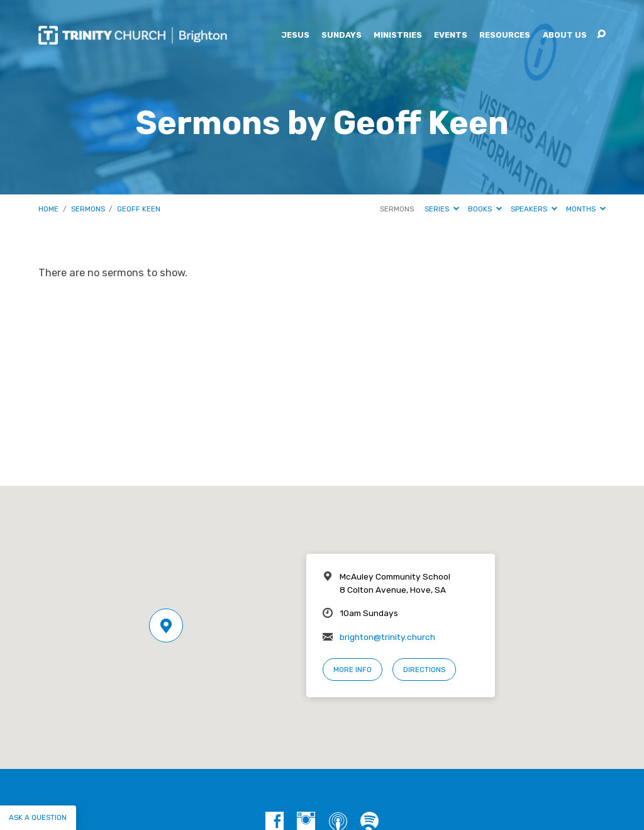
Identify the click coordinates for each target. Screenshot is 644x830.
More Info (353, 670)
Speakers (534, 209)
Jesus (295, 36)
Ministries (398, 36)
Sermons (88, 209)
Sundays (341, 36)
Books (485, 209)
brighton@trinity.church (387, 637)
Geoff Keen (139, 209)
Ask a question (38, 817)
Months (586, 209)
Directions (424, 670)
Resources (505, 36)
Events (451, 36)
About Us (565, 36)
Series (442, 209)
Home (48, 209)
